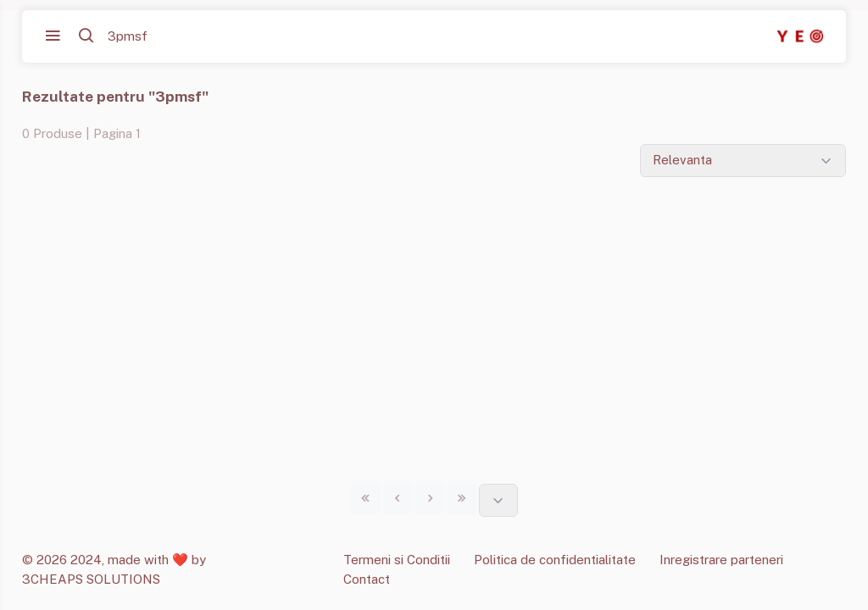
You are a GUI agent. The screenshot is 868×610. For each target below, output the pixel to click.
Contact (367, 579)
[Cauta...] (182, 37)
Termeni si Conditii (397, 560)
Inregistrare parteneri (721, 560)
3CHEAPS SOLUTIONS (91, 579)
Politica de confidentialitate (555, 560)
